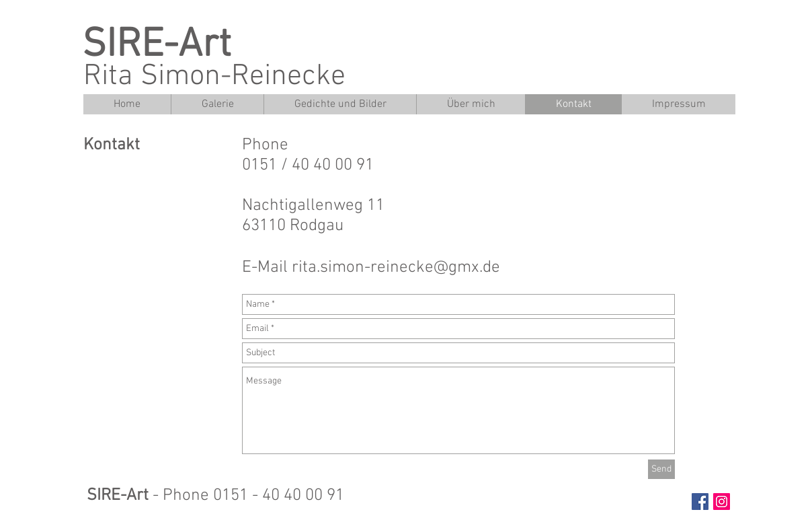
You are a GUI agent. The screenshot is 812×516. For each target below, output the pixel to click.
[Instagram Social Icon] (722, 502)
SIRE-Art (157, 46)
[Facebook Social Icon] (700, 502)
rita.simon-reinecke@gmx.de (396, 268)
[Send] (661, 469)
